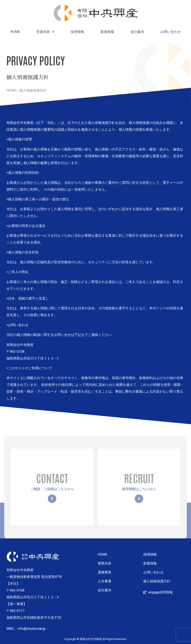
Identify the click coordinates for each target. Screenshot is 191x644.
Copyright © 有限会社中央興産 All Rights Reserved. (95, 639)
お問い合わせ (171, 32)
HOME (15, 32)
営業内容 (45, 32)
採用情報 (77, 32)
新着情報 (107, 32)
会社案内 (137, 32)
